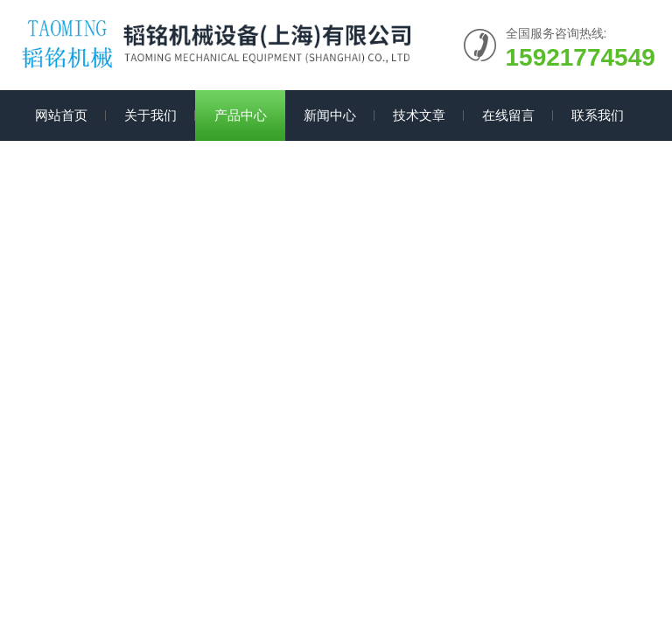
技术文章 (419, 115)
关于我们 (150, 115)
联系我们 (598, 115)
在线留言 (508, 115)
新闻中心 (330, 115)
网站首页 (61, 115)
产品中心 (241, 115)
